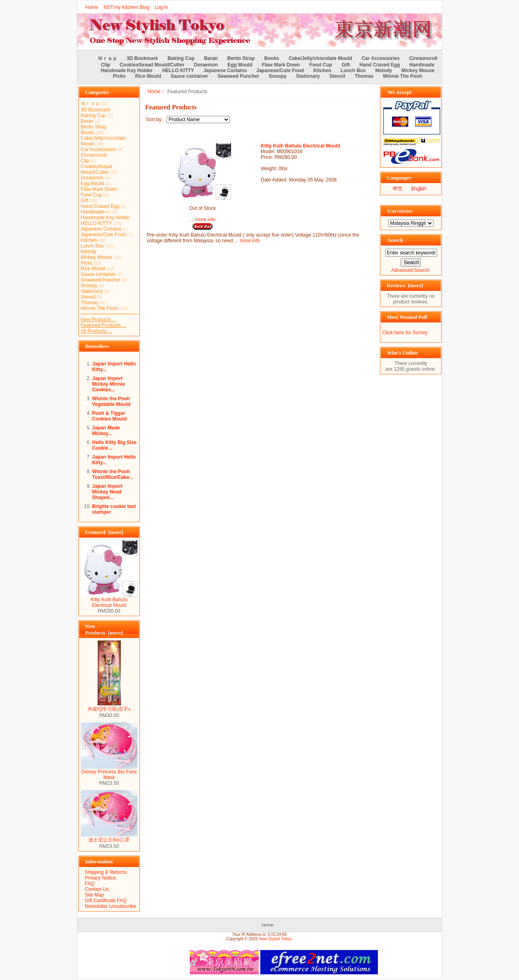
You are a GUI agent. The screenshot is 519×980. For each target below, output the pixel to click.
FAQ (90, 884)
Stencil (337, 76)
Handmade (422, 65)
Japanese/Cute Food (280, 70)
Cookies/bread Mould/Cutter (152, 65)
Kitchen (322, 70)
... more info (203, 220)
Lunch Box (353, 70)
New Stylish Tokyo (276, 939)
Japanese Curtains (225, 70)
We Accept (400, 92)
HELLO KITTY (178, 70)
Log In (161, 7)
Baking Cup (181, 58)
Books (272, 58)
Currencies (400, 211)
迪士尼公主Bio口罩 (109, 837)
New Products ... (99, 320)
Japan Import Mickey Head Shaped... (107, 492)
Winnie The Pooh (402, 76)
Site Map (94, 895)
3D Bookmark (142, 58)
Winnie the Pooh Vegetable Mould (111, 401)
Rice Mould (148, 76)
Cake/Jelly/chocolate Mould (321, 58)
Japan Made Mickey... (106, 431)
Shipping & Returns (106, 872)
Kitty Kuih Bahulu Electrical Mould (109, 600)
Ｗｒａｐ (107, 58)
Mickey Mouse (418, 70)
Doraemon (206, 65)
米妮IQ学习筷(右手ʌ (109, 706)
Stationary (308, 76)
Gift (346, 65)
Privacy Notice (100, 878)
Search (395, 240)
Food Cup (321, 65)
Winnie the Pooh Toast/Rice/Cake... (113, 474)
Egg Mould (240, 65)
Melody (383, 70)
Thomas (364, 76)
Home (92, 7)
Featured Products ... (103, 325)
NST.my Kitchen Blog (126, 7)
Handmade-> (95, 212)
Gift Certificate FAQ (106, 901)
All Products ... (96, 331)
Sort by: (155, 120)
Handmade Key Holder (127, 70)
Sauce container (190, 76)
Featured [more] (104, 532)
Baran (211, 58)
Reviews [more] (405, 285)
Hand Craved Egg (380, 65)
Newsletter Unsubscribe (110, 906)
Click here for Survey (405, 333)
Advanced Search (411, 270)
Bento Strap (241, 58)
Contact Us (97, 889)
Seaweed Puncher (239, 76)
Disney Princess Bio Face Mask (109, 772)
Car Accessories (381, 58)
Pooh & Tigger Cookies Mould (109, 416)
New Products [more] (104, 629)
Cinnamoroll (423, 58)
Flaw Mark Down (281, 65)
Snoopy (278, 76)
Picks (119, 76)
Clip (106, 65)
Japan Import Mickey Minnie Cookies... (108, 384)
